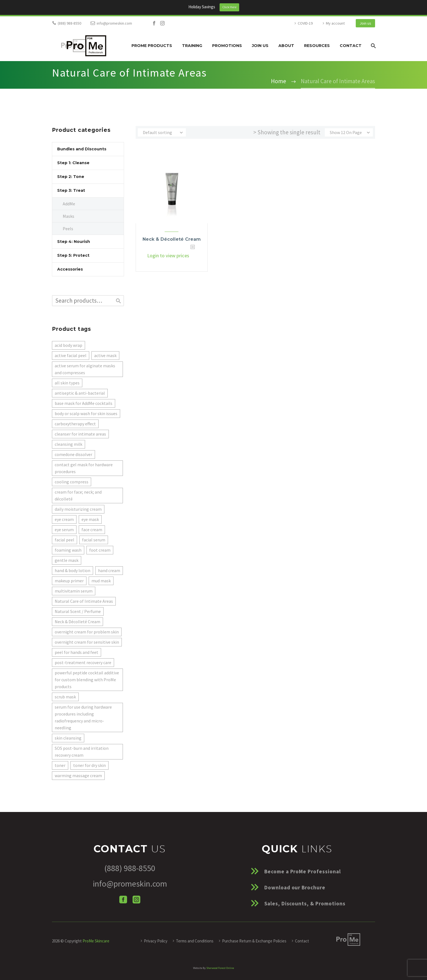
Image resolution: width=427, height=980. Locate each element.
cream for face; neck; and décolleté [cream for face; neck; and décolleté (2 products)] (78, 495)
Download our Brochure (295, 887)
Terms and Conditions (195, 941)
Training (192, 46)
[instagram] (136, 900)
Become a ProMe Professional (303, 871)
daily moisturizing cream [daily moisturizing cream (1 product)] (78, 509)
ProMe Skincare (96, 941)
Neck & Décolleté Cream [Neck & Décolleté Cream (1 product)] (77, 622)
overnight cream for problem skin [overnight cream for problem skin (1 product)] (87, 632)
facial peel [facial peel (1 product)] (64, 540)
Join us (365, 23)
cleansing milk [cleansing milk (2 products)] (68, 444)
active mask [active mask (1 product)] (105, 355)
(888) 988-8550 (69, 23)
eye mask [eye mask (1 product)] (90, 519)
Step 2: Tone (71, 177)
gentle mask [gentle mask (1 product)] (67, 560)
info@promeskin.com (114, 23)
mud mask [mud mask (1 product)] (101, 581)
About (286, 46)
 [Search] (118, 301)
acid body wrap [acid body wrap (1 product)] (68, 345)
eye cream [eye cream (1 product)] (64, 519)
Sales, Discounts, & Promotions (305, 903)
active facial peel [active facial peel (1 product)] (71, 355)
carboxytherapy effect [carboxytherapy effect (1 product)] (75, 424)
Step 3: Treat (71, 190)
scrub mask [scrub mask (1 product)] (65, 697)
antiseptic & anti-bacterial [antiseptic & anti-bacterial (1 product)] (80, 393)
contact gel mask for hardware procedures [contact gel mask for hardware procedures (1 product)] (84, 468)
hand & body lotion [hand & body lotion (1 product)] (73, 570)
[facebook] (123, 900)
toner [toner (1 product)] (60, 765)
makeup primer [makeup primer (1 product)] (69, 581)
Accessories (70, 269)
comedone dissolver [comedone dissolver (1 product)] (73, 454)
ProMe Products (152, 46)
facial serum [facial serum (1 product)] (94, 540)
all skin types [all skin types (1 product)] (67, 383)
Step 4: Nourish (74, 242)
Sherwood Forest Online (220, 968)
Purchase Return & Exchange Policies (254, 941)
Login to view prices (168, 256)
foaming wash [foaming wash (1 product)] (68, 550)
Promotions (227, 46)
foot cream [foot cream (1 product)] (100, 550)
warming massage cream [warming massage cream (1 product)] (78, 775)
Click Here (229, 7)
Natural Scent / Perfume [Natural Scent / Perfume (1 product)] (78, 611)
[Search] (373, 46)
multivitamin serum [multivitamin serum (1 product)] (74, 591)
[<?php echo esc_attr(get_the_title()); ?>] (196, 256)
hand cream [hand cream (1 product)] (109, 570)
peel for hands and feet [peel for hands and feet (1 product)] (77, 652)
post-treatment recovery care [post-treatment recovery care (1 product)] (83, 662)
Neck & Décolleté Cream (172, 239)
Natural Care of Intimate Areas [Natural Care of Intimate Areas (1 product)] (84, 601)
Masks (68, 216)
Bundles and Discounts (82, 149)
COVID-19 (305, 23)
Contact (351, 46)
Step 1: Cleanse (73, 163)
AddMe (69, 204)
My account (335, 23)
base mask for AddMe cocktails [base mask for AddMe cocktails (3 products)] (84, 403)
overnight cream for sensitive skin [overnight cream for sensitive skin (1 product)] (87, 642)
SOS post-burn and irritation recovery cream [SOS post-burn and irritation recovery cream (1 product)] (82, 752)
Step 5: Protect (73, 255)
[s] (88, 301)
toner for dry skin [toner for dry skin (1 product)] (89, 765)
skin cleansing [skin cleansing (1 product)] (68, 738)
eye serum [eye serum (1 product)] (64, 530)
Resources (317, 46)
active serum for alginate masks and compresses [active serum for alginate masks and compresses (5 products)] (85, 369)
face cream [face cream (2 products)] (92, 530)
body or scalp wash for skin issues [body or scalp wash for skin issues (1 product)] (86, 413)
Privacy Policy (156, 941)
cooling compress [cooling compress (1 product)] (72, 482)
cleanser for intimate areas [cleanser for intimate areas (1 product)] (80, 434)
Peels (68, 229)
